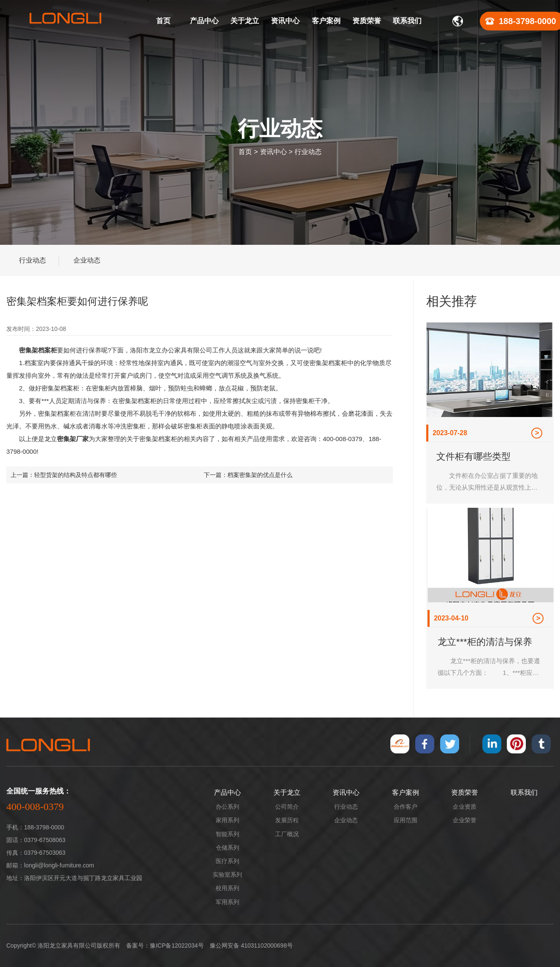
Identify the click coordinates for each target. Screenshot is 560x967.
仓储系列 (227, 848)
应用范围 (406, 820)
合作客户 (406, 807)
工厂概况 (287, 834)
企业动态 (87, 260)
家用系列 (227, 820)
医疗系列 (227, 861)
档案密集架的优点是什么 (260, 475)
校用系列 (227, 888)
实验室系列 (227, 875)
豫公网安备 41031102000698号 (251, 945)
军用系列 (227, 902)
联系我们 (524, 792)
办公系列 (227, 807)
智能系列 (227, 834)
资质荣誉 (465, 792)
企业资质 (465, 807)
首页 (245, 152)
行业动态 (308, 152)
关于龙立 (287, 792)
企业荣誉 (465, 820)
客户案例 (406, 792)
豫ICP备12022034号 (177, 945)
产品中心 (227, 792)
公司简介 (287, 807)
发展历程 (287, 820)
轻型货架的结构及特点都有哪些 (76, 475)
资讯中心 (273, 152)
